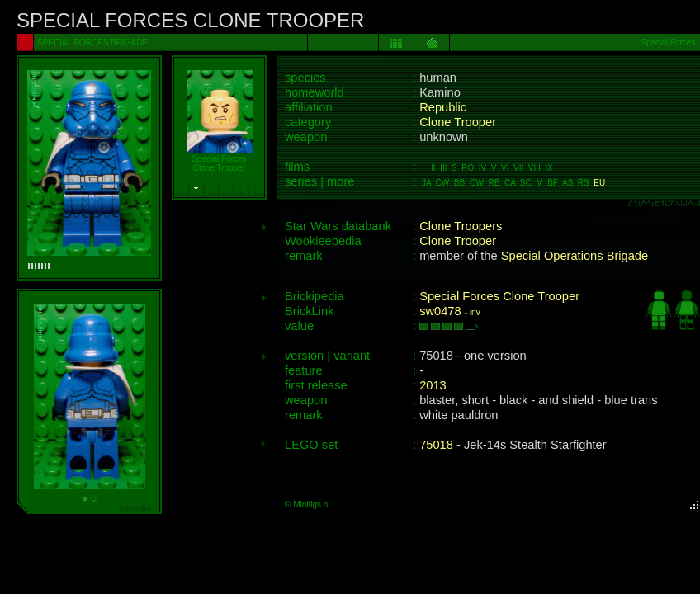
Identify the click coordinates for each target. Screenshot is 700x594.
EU (599, 183)
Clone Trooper (458, 122)
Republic (443, 107)
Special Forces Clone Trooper (499, 296)
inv (475, 312)
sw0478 (440, 311)
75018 (436, 445)
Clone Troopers (461, 226)
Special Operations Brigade (575, 256)
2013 (433, 385)
